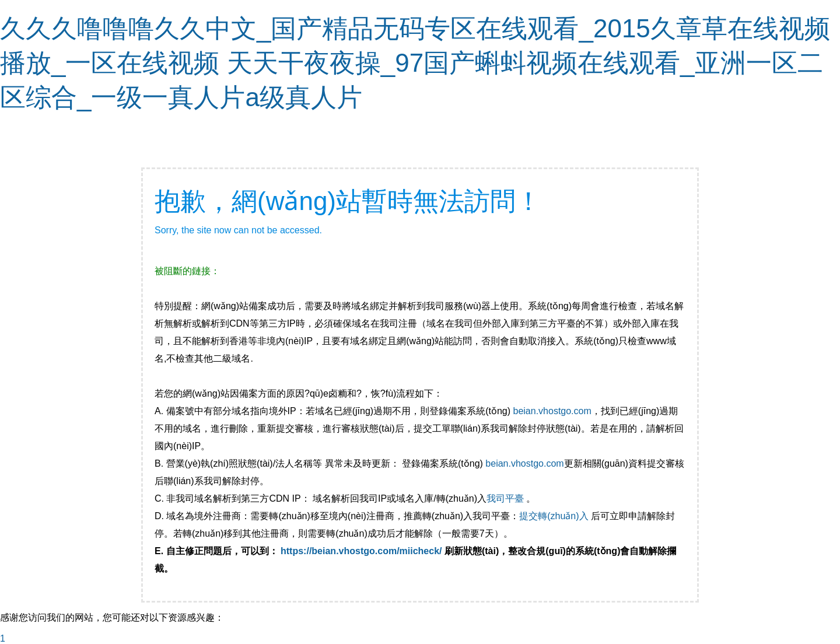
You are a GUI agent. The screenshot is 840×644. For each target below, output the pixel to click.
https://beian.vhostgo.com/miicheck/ (361, 551)
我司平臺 (506, 498)
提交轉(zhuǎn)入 (554, 516)
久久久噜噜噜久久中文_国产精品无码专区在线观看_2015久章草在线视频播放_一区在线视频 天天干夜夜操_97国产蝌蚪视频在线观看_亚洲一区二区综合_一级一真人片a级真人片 (415, 63)
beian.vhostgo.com (552, 411)
